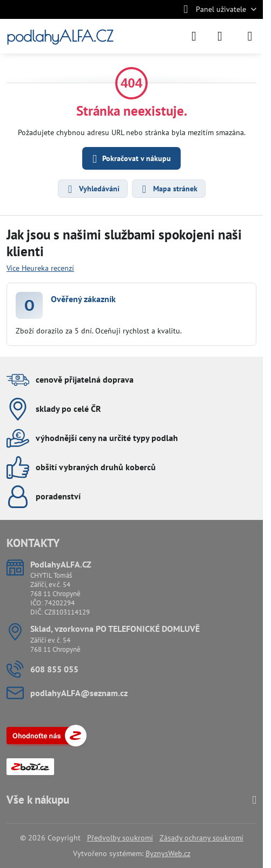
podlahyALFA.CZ (60, 36)
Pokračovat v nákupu (130, 159)
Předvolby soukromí (120, 838)
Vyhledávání (92, 189)
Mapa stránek (168, 189)
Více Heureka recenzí (40, 268)
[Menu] (250, 36)
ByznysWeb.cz (168, 853)
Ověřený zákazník (83, 299)
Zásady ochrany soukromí (201, 838)
